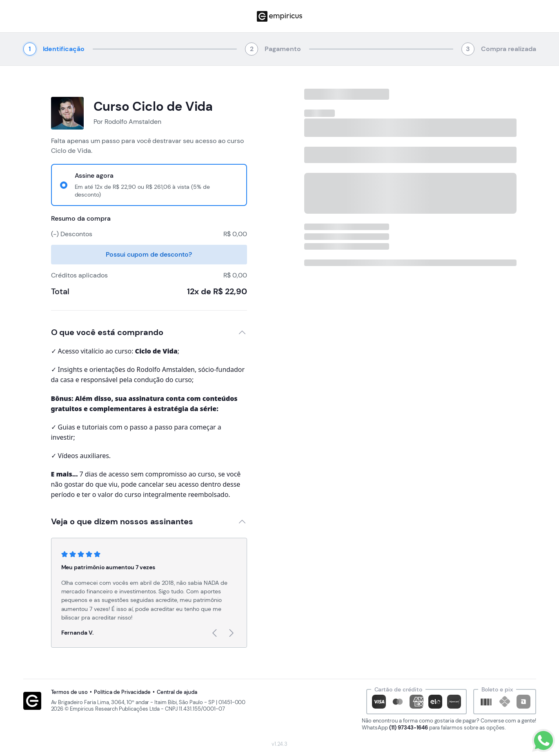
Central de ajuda (177, 692)
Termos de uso (70, 692)
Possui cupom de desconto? (149, 254)
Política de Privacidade (122, 692)
